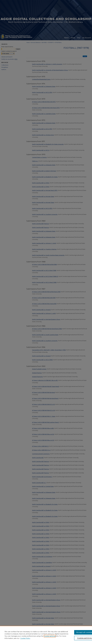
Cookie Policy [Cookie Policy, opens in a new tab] (25, 638)
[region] (46, 635)
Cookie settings (50, 636)
